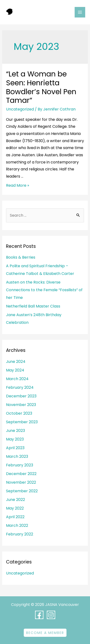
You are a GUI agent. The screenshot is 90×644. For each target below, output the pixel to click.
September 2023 (22, 422)
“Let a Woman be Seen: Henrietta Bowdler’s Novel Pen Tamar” (41, 87)
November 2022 (21, 482)
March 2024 (17, 379)
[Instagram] (51, 615)
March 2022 (17, 525)
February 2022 (20, 534)
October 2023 (19, 413)
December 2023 (21, 396)
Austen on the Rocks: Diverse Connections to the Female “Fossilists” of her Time (44, 290)
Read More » (18, 185)
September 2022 (22, 491)
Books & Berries (21, 257)
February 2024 (20, 387)
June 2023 (15, 431)
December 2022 (21, 474)
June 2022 (15, 500)
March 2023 (17, 456)
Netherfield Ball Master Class (33, 306)
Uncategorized (20, 109)
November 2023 (21, 405)
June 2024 (16, 362)
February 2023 (20, 465)
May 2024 (15, 370)
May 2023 (15, 439)
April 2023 (15, 448)
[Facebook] (39, 615)
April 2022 (15, 517)
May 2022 (15, 508)
